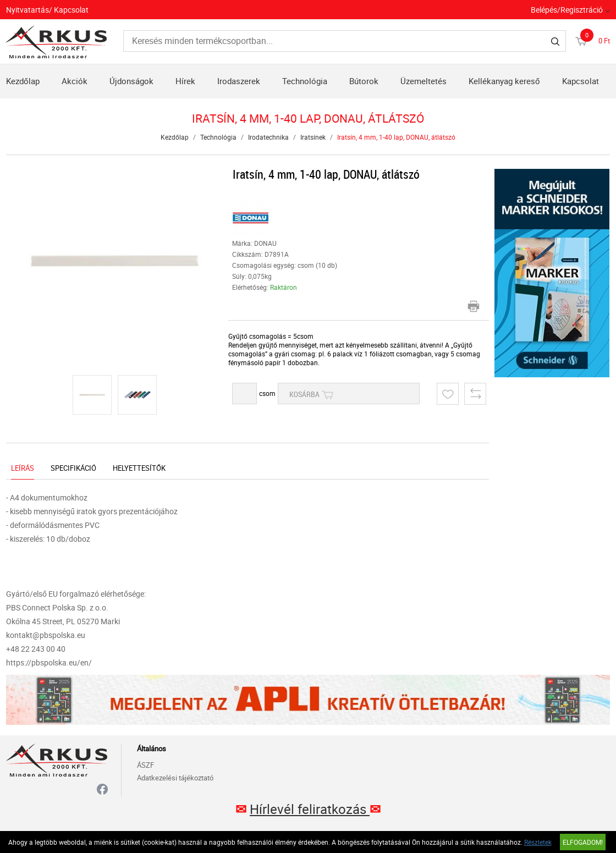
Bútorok (364, 81)
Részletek (538, 842)
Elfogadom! (583, 842)
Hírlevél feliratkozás (310, 809)
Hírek (185, 81)
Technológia (305, 81)
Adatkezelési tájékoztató (175, 778)
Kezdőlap (23, 81)
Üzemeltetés (424, 81)
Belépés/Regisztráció (567, 10)
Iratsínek (313, 137)
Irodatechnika (268, 137)
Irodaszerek (239, 81)
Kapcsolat (581, 81)
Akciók (75, 81)
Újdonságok (131, 81)
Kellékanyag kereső (504, 81)
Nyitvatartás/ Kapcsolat (47, 10)
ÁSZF (145, 765)
